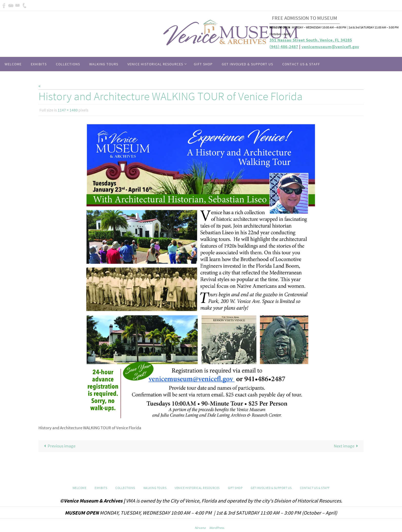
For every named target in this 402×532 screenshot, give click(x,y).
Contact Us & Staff (315, 488)
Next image (347, 446)
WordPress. (217, 528)
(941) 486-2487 (284, 47)
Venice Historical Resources (197, 488)
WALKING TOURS (155, 488)
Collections (125, 488)
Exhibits (101, 488)
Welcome (80, 488)
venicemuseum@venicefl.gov (330, 47)
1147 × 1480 (68, 110)
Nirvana (200, 528)
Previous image (59, 446)
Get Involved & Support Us (271, 488)
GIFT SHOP (235, 488)
